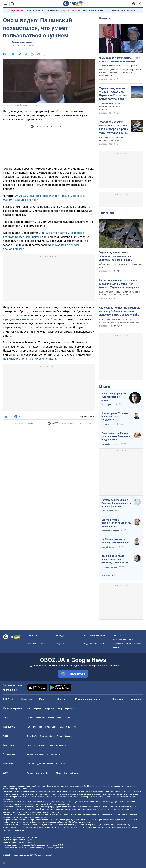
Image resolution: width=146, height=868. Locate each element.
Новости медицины (36, 764)
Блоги (97, 699)
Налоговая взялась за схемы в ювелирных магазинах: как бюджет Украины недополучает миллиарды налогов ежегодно (119, 284)
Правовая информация (94, 636)
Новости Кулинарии (57, 745)
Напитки (41, 745)
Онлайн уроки (51, 727)
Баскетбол (41, 718)
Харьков (38, 708)
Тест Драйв (32, 736)
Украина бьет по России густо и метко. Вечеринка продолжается (116, 436)
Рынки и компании (36, 755)
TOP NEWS (107, 213)
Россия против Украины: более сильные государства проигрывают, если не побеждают (115, 417)
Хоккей (51, 718)
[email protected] (36, 848)
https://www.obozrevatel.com (99, 786)
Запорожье (49, 708)
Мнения (105, 387)
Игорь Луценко (108, 405)
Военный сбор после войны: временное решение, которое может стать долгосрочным (116, 559)
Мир (41, 699)
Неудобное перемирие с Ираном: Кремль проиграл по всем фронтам (116, 503)
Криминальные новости (22, 42)
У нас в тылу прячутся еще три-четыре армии (114, 397)
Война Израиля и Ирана (57, 10)
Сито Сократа (107, 511)
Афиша (30, 773)
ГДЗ (29, 727)
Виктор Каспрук (108, 424)
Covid (62, 764)
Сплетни (40, 773)
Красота (50, 773)
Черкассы (69, 708)
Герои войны (17, 10)
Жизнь (61, 699)
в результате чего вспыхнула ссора (26, 319)
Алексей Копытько (109, 547)
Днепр (59, 708)
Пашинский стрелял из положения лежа (29, 359)
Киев (29, 708)
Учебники (38, 727)
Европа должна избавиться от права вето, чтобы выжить (116, 523)
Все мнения (107, 576)
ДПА (62, 727)
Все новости (136, 699)
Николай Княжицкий (110, 531)
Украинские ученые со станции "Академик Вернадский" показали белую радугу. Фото (113, 94)
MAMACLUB (52, 764)
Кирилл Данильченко (110, 444)
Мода (58, 773)
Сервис (68, 736)
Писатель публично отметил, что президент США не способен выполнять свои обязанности (120, 72)
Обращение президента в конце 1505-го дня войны (120, 266)
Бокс (59, 718)
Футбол (30, 718)
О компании (32, 636)
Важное (105, 18)
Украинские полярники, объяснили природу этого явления (112, 106)
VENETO (76, 10)
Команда (60, 636)
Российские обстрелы (93, 10)
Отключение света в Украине (121, 10)
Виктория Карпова (109, 567)
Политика (26, 699)
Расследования (84, 699)
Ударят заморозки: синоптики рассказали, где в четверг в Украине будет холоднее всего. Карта (114, 127)
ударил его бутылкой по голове (51, 327)
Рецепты (31, 745)
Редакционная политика (23, 423)
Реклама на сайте (35, 644)
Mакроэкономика (55, 755)
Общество (117, 699)
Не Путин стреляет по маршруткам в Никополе (115, 541)
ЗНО (68, 727)
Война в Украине (35, 10)
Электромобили (47, 736)
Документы (61, 644)
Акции (60, 736)
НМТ (75, 727)
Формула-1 (69, 718)
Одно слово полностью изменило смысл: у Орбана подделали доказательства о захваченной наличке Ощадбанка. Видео (120, 311)
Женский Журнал (71, 773)
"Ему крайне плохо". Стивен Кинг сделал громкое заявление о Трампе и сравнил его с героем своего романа (119, 62)
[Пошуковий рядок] (140, 4)
